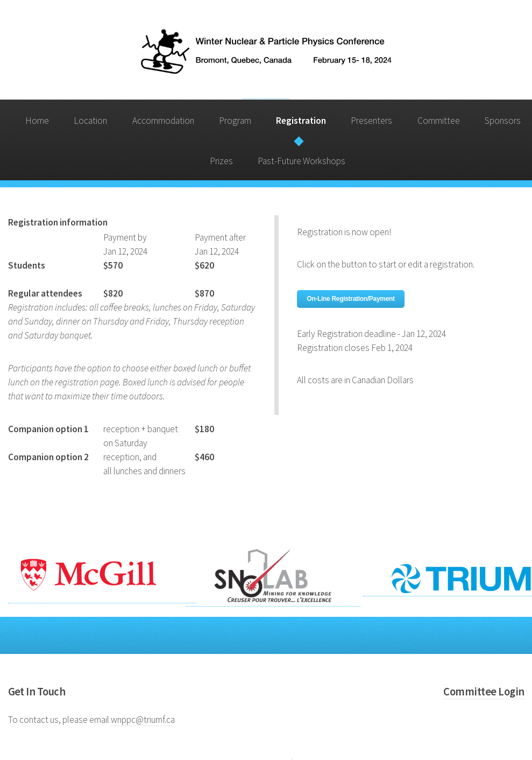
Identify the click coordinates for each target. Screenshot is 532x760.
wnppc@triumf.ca (143, 720)
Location (90, 121)
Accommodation (163, 121)
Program (235, 121)
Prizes (221, 161)
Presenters (371, 121)
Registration (301, 121)
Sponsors (503, 121)
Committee (439, 121)
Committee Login (484, 692)
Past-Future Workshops (302, 161)
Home (37, 121)
